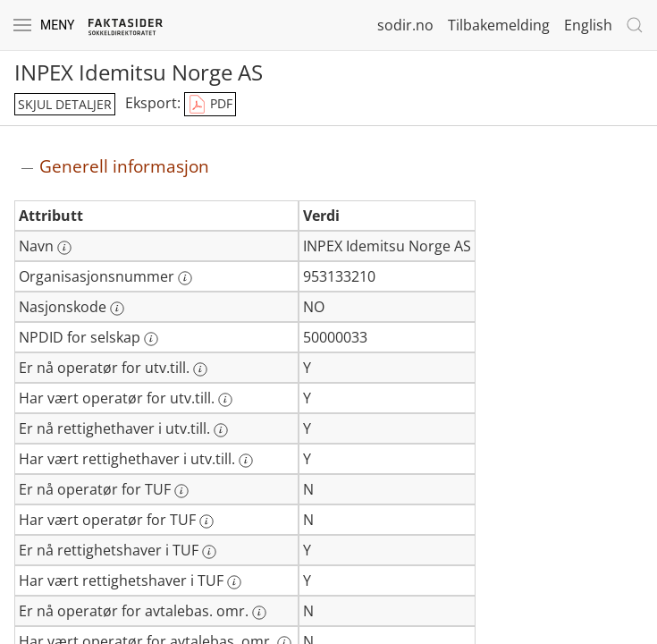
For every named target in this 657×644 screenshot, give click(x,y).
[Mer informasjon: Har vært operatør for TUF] (206, 521)
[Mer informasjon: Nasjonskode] (117, 309)
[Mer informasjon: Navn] (64, 248)
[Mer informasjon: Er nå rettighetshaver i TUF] (209, 552)
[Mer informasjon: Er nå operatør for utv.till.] (200, 369)
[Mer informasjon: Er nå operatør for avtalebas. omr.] (259, 613)
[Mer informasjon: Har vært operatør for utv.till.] (225, 400)
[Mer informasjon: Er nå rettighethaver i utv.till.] (221, 430)
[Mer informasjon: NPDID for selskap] (151, 339)
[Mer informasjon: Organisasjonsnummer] (185, 278)
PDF (210, 105)
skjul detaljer (65, 104)
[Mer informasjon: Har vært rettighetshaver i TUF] (234, 582)
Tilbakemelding (499, 25)
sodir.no (405, 25)
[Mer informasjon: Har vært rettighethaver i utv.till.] (246, 461)
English (588, 25)
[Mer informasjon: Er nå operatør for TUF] (181, 491)
